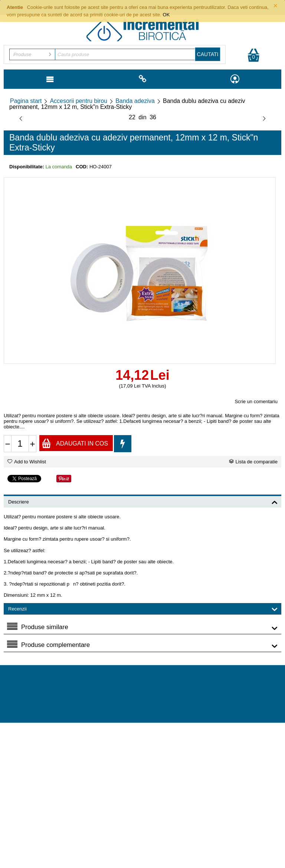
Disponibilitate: (27, 167)
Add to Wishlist (27, 462)
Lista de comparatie (253, 462)
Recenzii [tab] (143, 608)
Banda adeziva (135, 101)
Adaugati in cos (75, 443)
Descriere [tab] (143, 501)
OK (166, 15)
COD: (82, 167)
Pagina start (26, 101)
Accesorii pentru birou (78, 101)
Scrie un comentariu (256, 401)
